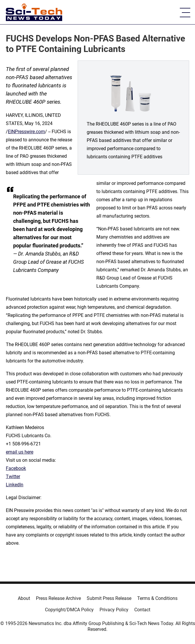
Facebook (16, 468)
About (24, 598)
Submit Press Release (109, 598)
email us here (20, 452)
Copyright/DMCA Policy (69, 610)
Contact (142, 610)
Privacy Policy (114, 610)
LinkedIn (15, 485)
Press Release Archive (58, 598)
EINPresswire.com (26, 132)
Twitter (13, 477)
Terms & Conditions (157, 598)
